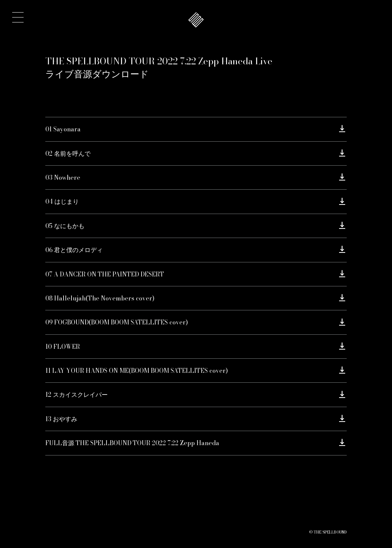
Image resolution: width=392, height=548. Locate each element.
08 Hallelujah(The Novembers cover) (100, 298)
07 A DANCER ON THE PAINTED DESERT (105, 274)
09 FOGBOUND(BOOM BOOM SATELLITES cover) (117, 322)
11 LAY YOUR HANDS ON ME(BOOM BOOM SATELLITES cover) (137, 371)
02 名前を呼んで (68, 153)
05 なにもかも (65, 226)
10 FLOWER (63, 347)
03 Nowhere (63, 177)
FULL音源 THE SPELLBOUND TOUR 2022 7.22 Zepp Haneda (132, 443)
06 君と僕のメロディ (74, 250)
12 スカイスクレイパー (76, 395)
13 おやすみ (61, 419)
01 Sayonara (63, 129)
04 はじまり (62, 201)
